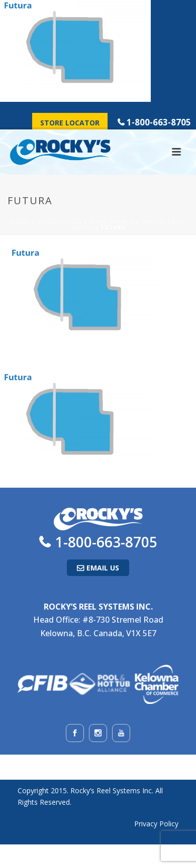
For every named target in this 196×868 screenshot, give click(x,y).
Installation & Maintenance (85, 222)
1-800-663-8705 (159, 122)
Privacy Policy (156, 824)
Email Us (103, 568)
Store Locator (70, 123)
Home (20, 222)
